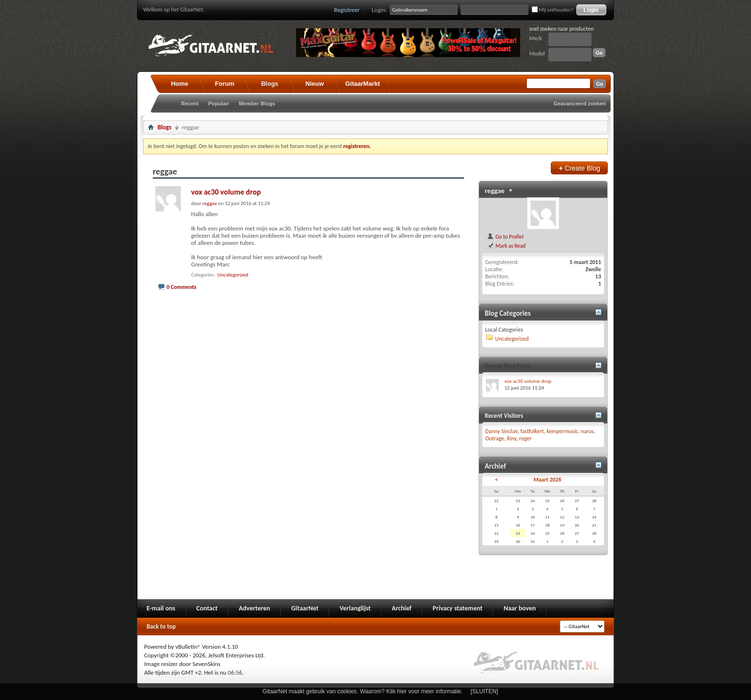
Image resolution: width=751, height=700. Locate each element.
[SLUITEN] (484, 691)
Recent (190, 103)
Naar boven (519, 608)
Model (537, 54)
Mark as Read (506, 246)
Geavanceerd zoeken (580, 103)
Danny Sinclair (501, 431)
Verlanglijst (355, 608)
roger (525, 438)
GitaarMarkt (363, 84)
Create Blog (579, 168)
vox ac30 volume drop (226, 192)
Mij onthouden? (552, 10)
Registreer (347, 10)
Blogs (270, 84)
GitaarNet (305, 608)
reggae (495, 191)
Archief (402, 608)
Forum (225, 84)
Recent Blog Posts (507, 366)
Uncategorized (233, 275)
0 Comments (182, 287)
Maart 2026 (547, 480)
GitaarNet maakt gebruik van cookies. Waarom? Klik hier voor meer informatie (362, 691)
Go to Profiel (505, 237)
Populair (219, 103)
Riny (512, 438)
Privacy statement (457, 608)
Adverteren (254, 608)
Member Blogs (257, 103)
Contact (207, 608)
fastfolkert (532, 431)
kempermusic (562, 431)
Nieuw (315, 84)
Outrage (495, 438)
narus (587, 431)
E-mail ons (161, 608)
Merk (536, 38)
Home (180, 84)
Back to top (161, 626)
